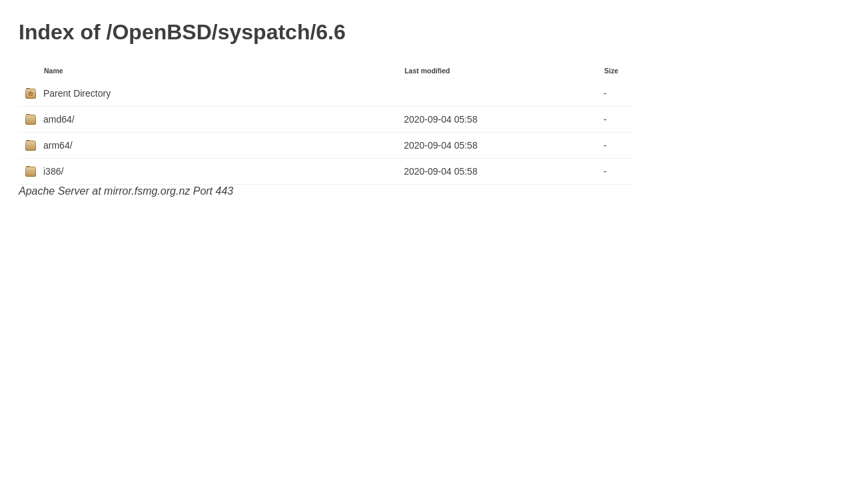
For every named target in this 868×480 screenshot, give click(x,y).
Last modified (427, 71)
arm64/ (58, 145)
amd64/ (59, 119)
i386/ (53, 171)
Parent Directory (77, 93)
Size (611, 71)
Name (54, 71)
